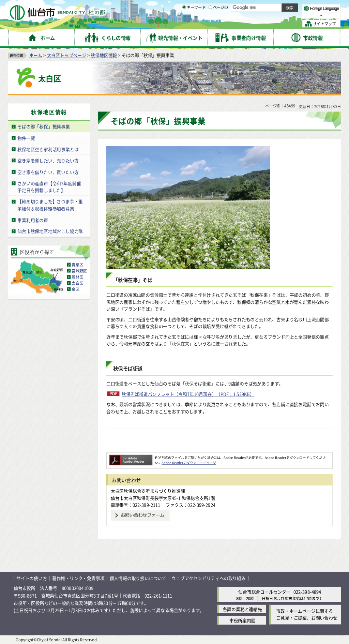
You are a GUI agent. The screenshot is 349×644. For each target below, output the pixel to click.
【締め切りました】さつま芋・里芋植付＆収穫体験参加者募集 (50, 205)
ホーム (36, 55)
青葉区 (77, 265)
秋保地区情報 (104, 55)
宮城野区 (79, 271)
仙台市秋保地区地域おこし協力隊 (50, 231)
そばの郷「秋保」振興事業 (44, 126)
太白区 (77, 283)
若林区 (77, 277)
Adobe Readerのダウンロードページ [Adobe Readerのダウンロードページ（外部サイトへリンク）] (189, 463)
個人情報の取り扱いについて (138, 578)
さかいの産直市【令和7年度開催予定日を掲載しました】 (49, 186)
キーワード (194, 24)
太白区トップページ (67, 55)
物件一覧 (26, 138)
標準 (272, 7)
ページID (218, 24)
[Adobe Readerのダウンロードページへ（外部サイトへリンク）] (131, 458)
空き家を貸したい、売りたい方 (48, 160)
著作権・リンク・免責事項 (78, 578)
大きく (262, 15)
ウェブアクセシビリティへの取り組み (209, 578)
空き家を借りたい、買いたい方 (48, 172)
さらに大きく (284, 15)
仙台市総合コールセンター (264, 591)
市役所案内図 (242, 620)
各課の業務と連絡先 (242, 609)
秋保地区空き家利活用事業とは (48, 149)
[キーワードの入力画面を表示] (184, 24)
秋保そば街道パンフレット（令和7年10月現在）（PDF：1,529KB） (188, 394)
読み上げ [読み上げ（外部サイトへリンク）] (224, 7)
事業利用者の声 (33, 220)
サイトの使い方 (32, 578)
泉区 (75, 289)
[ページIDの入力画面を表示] (210, 24)
